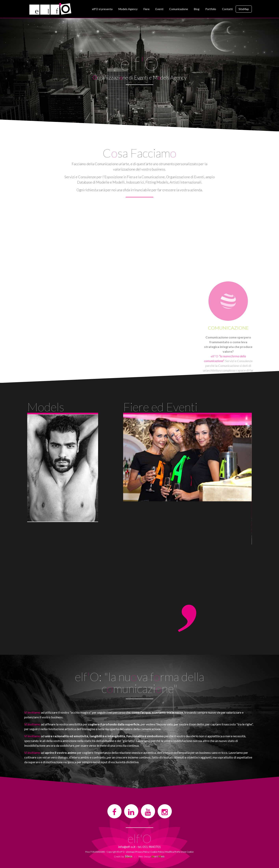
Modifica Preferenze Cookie (179, 852)
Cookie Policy (157, 852)
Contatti (227, 9)
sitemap (130, 852)
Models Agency (128, 9)
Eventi (159, 9)
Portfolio (211, 9)
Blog (197, 9)
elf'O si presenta (102, 9)
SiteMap (244, 9)
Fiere (146, 9)
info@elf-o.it (127, 847)
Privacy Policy (142, 852)
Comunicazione (179, 9)
